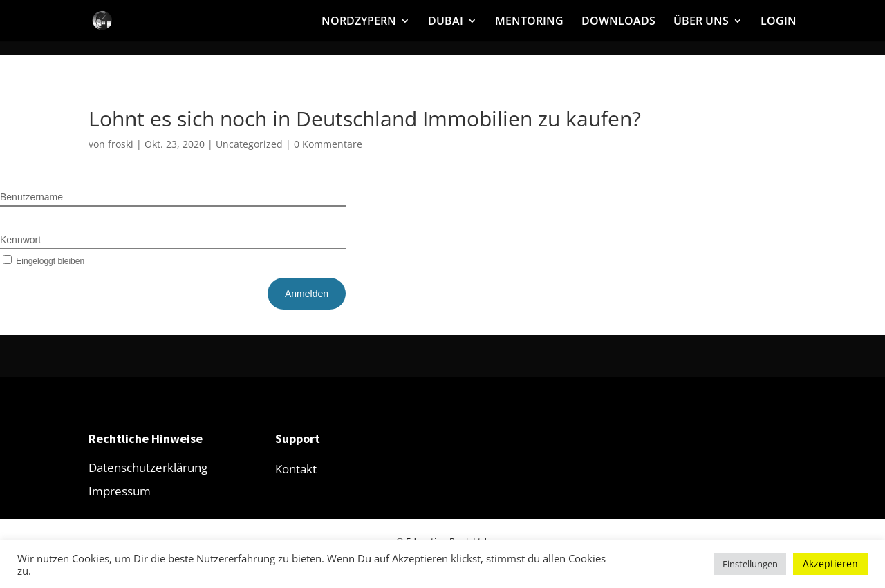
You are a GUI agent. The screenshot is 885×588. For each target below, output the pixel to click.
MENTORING (529, 22)
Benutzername (31, 197)
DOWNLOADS (618, 22)
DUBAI (446, 22)
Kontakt (296, 469)
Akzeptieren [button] (830, 563)
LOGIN (779, 22)
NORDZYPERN (359, 22)
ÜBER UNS (701, 22)
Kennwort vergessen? (306, 260)
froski (121, 144)
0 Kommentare (328, 144)
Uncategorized (249, 144)
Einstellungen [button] (750, 564)
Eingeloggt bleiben (42, 261)
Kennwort (20, 240)
